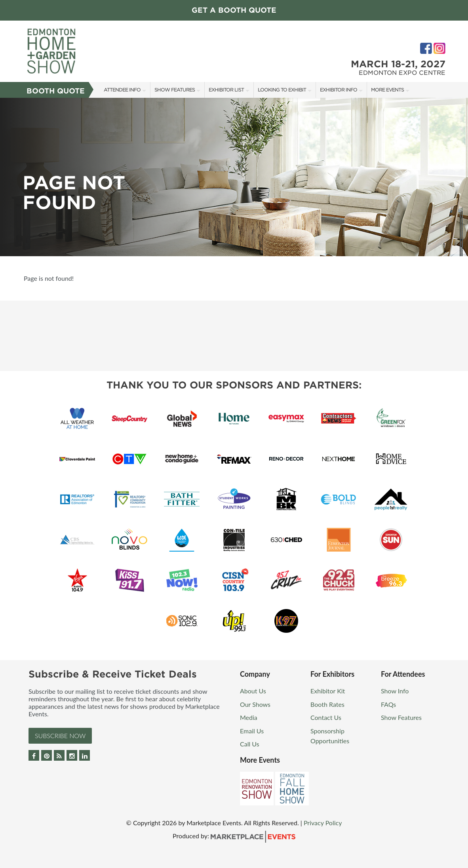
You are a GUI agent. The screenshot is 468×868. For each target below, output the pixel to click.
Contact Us (326, 717)
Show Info (395, 691)
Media (249, 717)
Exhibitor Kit (328, 691)
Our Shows (255, 704)
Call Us (250, 744)
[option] (234, 177)
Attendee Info (122, 90)
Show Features (175, 90)
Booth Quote (56, 91)
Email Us (252, 731)
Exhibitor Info (339, 90)
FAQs (388, 704)
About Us (253, 691)
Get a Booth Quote (234, 10)
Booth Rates (327, 704)
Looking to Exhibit (282, 90)
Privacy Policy (323, 823)
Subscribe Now (60, 736)
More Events (387, 90)
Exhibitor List (226, 90)
